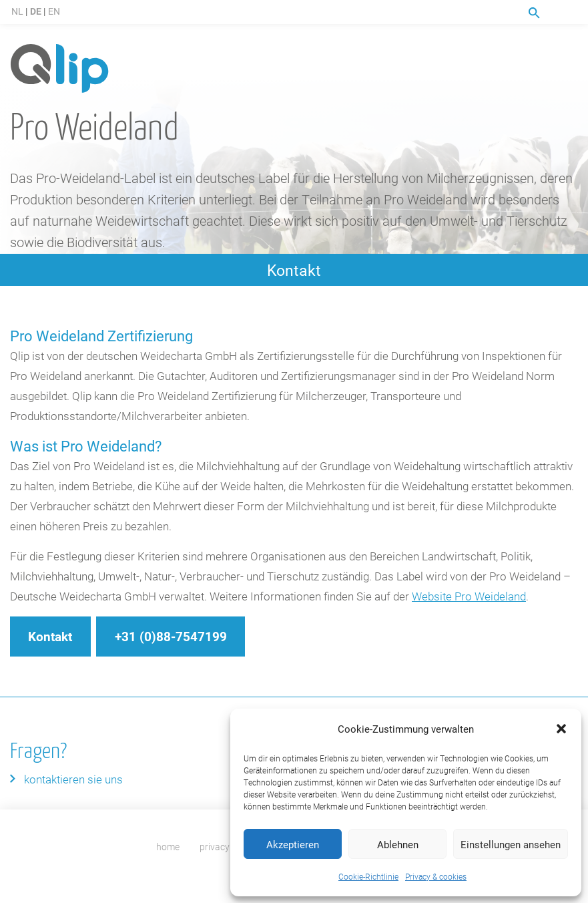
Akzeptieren (293, 844)
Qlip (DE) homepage (59, 69)
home (168, 847)
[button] (561, 729)
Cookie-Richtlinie (368, 876)
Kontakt (294, 270)
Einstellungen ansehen (511, 844)
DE (36, 11)
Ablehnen (398, 844)
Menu (570, 13)
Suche (534, 13)
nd (520, 596)
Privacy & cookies (436, 876)
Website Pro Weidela (463, 596)
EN (54, 11)
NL (17, 11)
